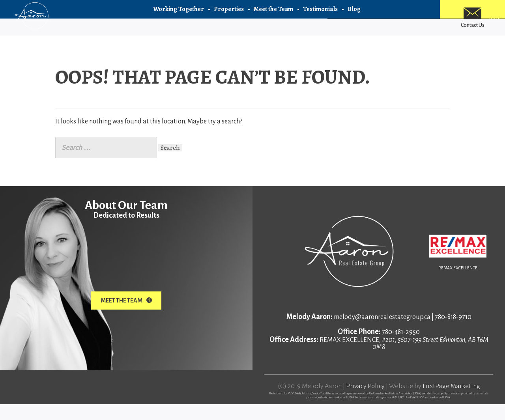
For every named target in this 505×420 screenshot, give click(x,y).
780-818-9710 (453, 333)
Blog (354, 16)
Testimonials (320, 16)
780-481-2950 (401, 348)
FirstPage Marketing (451, 402)
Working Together (179, 16)
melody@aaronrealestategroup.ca (382, 333)
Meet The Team (126, 316)
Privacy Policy (365, 402)
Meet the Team (273, 16)
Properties (229, 16)
